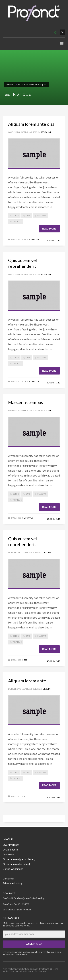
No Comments (53, 241)
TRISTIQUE (17, 222)
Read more (49, 229)
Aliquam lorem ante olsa (31, 124)
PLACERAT (42, 215)
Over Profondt (11, 845)
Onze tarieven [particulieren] (19, 859)
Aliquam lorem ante (27, 681)
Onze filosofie (11, 849)
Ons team (8, 854)
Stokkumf (46, 132)
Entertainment (31, 240)
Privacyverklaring (12, 883)
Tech (26, 660)
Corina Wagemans (13, 869)
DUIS (28, 215)
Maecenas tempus (26, 402)
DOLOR (16, 215)
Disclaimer (9, 878)
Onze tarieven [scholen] (16, 864)
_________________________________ (21, 874)
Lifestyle (28, 518)
